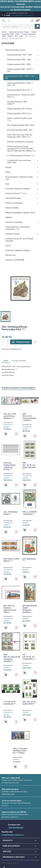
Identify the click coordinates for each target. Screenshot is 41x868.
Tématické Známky (13, 198)
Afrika (8, 172)
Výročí (8, 246)
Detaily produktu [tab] (19, 361)
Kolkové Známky (12, 208)
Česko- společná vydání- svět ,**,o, (20, 119)
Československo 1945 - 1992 (19, 60)
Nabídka (9, 217)
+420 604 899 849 (31, 13)
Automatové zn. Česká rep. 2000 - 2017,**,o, (21, 96)
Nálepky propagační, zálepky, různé (20, 213)
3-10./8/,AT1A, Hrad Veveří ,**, (10, 703)
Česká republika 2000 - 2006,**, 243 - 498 (20, 77)
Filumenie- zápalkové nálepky (18, 250)
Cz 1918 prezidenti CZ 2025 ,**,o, (21, 156)
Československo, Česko (15, 50)
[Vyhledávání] (20, 26)
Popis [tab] (6, 361)
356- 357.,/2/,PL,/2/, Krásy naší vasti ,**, (29, 466)
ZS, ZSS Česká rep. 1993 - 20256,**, (18, 103)
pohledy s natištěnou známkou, (20, 142)
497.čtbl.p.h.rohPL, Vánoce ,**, (12, 560)
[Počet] (4, 342)
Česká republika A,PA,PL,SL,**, (20, 90)
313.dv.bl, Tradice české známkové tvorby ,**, (9, 466)
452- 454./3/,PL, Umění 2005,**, (29, 703)
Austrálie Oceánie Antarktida (18, 189)
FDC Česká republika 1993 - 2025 (21, 125)
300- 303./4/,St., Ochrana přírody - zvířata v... (29, 417)
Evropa (8, 167)
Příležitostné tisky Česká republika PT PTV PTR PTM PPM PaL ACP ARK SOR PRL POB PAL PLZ (21, 149)
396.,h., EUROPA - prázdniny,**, (29, 513)
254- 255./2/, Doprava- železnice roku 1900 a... (10, 609)
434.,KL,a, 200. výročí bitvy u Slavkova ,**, (10, 416)
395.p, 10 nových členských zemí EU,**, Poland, (20, 751)
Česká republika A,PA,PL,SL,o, (19, 113)
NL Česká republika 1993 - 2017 (20, 130)
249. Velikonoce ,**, (29, 560)
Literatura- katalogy (14, 222)
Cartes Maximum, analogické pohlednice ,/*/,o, (17, 228)
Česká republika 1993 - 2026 (19, 64)
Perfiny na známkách (14, 203)
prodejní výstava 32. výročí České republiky (19, 240)
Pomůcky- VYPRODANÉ (15, 260)
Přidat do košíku (23, 342)
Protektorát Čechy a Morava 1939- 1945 (19, 161)
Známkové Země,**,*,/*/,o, (16, 193)
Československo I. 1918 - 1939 (19, 55)
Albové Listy (10, 255)
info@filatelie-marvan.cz (23, 15)
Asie (7, 184)
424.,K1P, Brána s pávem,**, (11, 513)
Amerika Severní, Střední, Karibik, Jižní (19, 178)
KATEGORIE (8, 43)
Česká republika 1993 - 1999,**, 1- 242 (21, 70)
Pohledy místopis (13, 234)
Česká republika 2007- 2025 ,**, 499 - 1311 (20, 84)
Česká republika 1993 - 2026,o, (20, 109)
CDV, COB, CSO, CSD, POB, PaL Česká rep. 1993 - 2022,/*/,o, (20, 136)
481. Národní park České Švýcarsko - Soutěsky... (30, 609)
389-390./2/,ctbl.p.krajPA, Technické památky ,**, (13, 658)
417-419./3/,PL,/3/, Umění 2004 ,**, (29, 657)
